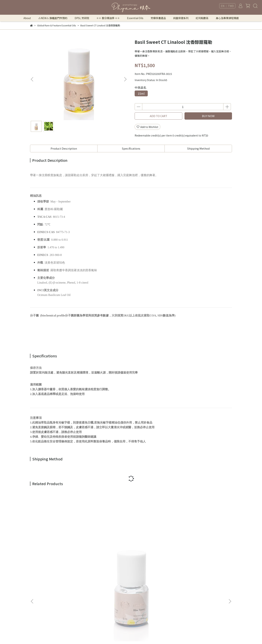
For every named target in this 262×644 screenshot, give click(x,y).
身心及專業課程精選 (227, 18)
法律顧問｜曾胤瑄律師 (90, 577)
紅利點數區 (202, 18)
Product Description (64, 148)
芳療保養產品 (158, 18)
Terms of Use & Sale (89, 582)
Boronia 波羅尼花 (98, 536)
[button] (125, 79)
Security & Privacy (88, 588)
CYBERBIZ (162, 635)
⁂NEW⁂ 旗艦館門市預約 (53, 18)
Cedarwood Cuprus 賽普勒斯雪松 (155, 538)
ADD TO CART (158, 116)
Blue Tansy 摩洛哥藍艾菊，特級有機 (57, 538)
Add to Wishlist (147, 127)
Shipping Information (91, 599)
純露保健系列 (181, 18)
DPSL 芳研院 (82, 18)
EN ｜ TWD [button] (227, 6)
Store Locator (86, 604)
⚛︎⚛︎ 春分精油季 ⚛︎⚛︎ (108, 18)
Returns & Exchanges (90, 593)
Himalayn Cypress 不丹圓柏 (203, 536)
